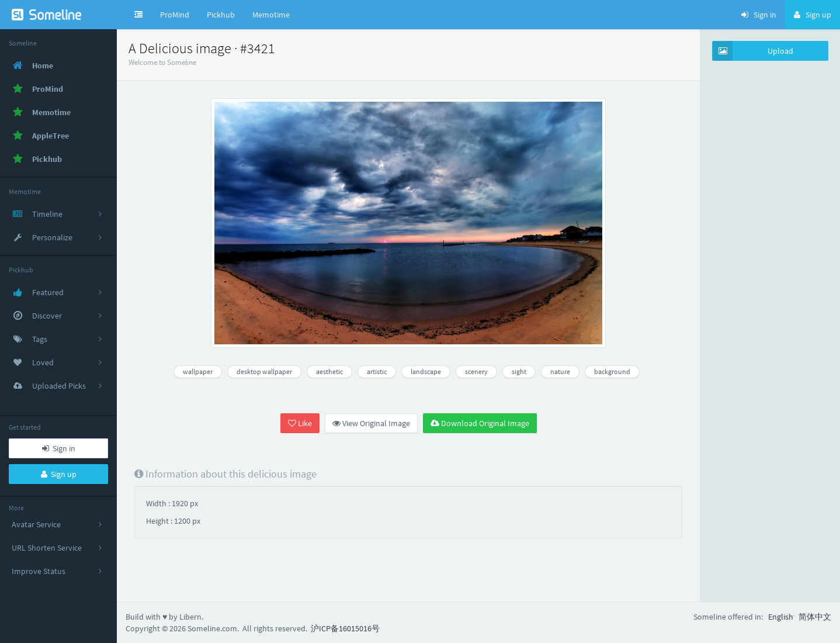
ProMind (175, 15)
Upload (753, 51)
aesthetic (329, 371)
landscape (426, 371)
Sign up (59, 474)
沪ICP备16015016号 (345, 628)
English (781, 617)
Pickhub (221, 15)
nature (560, 371)
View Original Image (371, 423)
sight (519, 371)
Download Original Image (480, 423)
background (612, 371)
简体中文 (815, 617)
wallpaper (198, 371)
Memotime (271, 15)
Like (300, 423)
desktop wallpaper (264, 371)
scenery (476, 371)
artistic (377, 371)
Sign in (59, 448)
